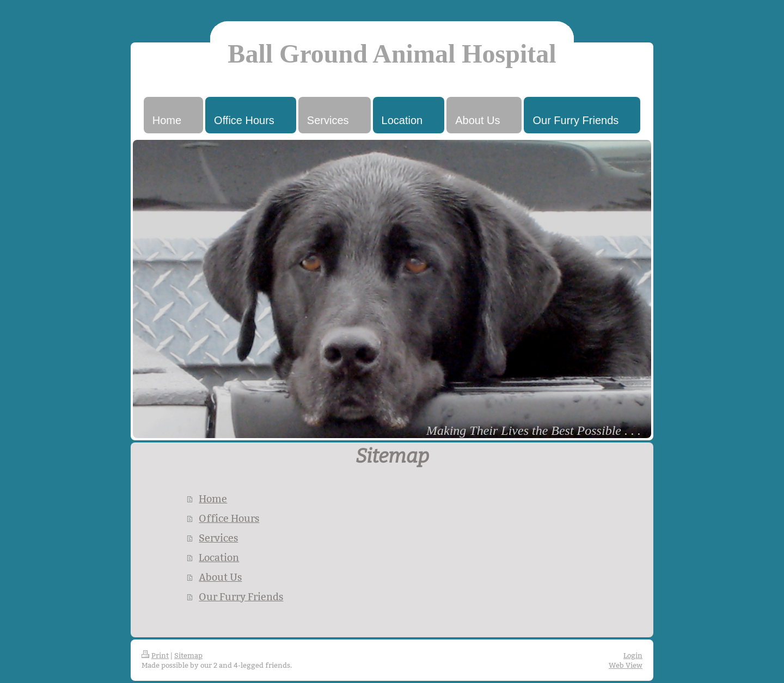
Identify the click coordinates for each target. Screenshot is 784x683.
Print (155, 655)
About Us (220, 577)
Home (213, 499)
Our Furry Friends (241, 597)
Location (219, 558)
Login (633, 655)
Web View (626, 665)
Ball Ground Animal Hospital (392, 54)
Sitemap (188, 655)
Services (218, 538)
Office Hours (229, 518)
